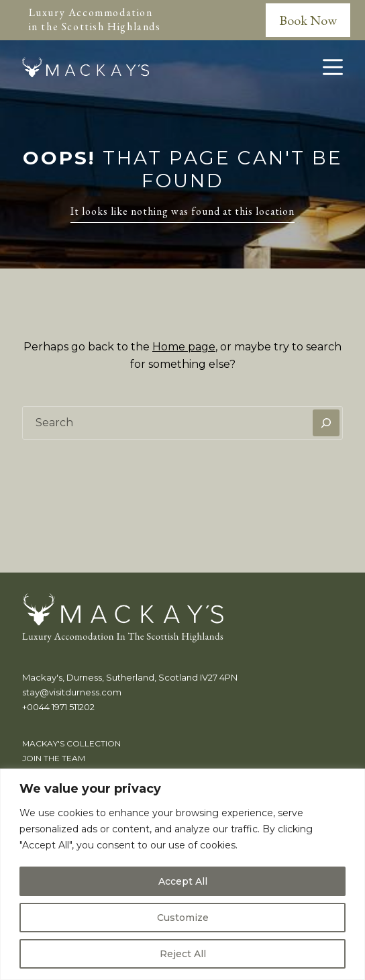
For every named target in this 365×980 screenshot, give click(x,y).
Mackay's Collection (71, 743)
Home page (184, 347)
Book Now (308, 20)
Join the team (54, 758)
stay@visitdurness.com (72, 692)
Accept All (183, 881)
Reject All (183, 954)
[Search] (326, 423)
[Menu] (333, 67)
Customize (183, 918)
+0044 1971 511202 (58, 707)
